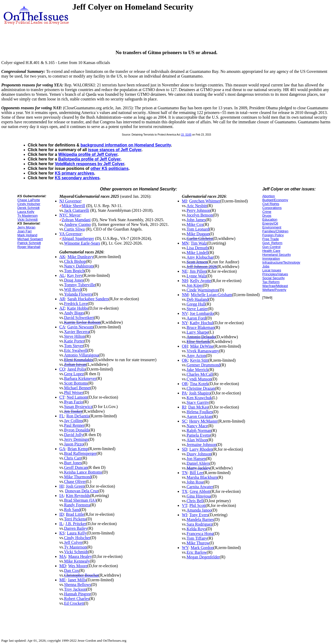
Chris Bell (195, 501)
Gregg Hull (196, 304)
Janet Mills (77, 580)
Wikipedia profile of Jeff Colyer (88, 154)
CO (62, 369)
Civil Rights (271, 204)
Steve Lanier (197, 309)
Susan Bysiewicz (78, 407)
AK (62, 257)
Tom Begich (74, 271)
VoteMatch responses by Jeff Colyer (90, 164)
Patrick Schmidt (29, 243)
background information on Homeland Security (126, 145)
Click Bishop (75, 261)
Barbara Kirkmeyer (80, 378)
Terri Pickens (75, 519)
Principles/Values (275, 274)
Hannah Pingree (77, 594)
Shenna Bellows (78, 585)
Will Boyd (73, 289)
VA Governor (70, 234)
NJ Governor (70, 201)
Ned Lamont (77, 397)
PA (184, 393)
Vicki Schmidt (28, 219)
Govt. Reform (272, 243)
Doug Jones (74, 280)
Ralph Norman (199, 431)
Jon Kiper (195, 285)
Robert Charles (76, 599)
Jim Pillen (198, 271)
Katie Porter (74, 341)
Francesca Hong (200, 534)
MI (184, 201)
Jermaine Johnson (201, 445)
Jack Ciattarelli (76, 210)
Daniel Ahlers (198, 463)
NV (185, 313)
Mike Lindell (197, 253)
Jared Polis (76, 369)
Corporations (272, 208)
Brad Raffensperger (80, 453)
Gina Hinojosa (199, 496)
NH (185, 281)
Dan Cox (71, 570)
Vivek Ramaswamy (203, 351)
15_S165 (186, 135)
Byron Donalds (77, 430)
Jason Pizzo (74, 444)
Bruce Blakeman (200, 327)
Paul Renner (74, 425)
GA (62, 449)
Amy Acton (196, 356)
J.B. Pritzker (76, 524)
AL (62, 275)
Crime (267, 212)
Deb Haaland (197, 299)
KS (62, 533)
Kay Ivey (75, 275)
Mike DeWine (202, 346)
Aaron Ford (196, 318)
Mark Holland (27, 235)
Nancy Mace (197, 426)
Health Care (271, 251)
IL (61, 524)
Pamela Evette (198, 435)
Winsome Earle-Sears (82, 243)
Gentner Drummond (203, 365)
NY (185, 323)
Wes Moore (78, 566)
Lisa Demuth (197, 248)
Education (270, 219)
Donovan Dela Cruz (82, 491)
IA (62, 496)
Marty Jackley (198, 468)
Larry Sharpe (197, 332)
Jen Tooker (73, 411)
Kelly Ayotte (201, 281)
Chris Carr (73, 458)
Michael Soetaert (30, 239)
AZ (62, 308)
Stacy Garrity (198, 402)
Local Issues (272, 270)
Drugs (267, 216)
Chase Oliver (75, 482)
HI (62, 486)
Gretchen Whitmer (205, 201)
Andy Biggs (74, 313)
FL (62, 416)
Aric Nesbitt (197, 206)
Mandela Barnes (200, 519)
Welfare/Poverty (274, 290)
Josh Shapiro (200, 393)
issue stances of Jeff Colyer (115, 150)
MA (63, 556)
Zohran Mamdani (76, 220)
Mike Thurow (198, 543)
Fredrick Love (76, 304)
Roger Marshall (29, 247)
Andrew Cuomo (77, 224)
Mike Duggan (198, 234)
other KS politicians (110, 168)
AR (62, 299)
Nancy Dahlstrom (79, 266)
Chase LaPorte (29, 200)
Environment (272, 227)
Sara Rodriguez (199, 524)
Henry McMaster (203, 421)
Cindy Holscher (29, 204)
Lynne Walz (196, 276)
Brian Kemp (78, 449)
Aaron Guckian (199, 416)
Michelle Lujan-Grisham (211, 295)
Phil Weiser (74, 393)
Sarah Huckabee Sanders (88, 299)
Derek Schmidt (28, 208)
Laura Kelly (26, 212)
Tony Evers (199, 515)
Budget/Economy (275, 200)
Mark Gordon (202, 548)
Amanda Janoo (199, 510)
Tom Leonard (198, 229)
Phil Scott (198, 505)
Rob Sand (72, 510)
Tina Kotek (199, 384)
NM (185, 295)
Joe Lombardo (202, 313)
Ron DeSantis (78, 416)
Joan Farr (25, 231)
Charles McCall (200, 374)
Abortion (268, 196)
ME (62, 580)
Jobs (266, 266)
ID (62, 514)
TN (185, 473)
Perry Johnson (198, 210)
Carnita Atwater (200, 487)
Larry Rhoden (201, 449)
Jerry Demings (76, 439)
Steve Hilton (74, 336)
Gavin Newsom (80, 327)
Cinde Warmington (202, 290)
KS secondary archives (77, 178)
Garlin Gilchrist (200, 238)
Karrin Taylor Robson (82, 322)
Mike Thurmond (78, 477)
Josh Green (75, 486)
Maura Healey (80, 556)
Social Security (273, 278)
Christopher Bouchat (81, 575)
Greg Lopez (74, 374)
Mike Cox (195, 224)
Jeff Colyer (73, 542)
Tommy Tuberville (79, 285)
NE (185, 271)
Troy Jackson (75, 589)
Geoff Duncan (76, 467)
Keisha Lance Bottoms (83, 472)
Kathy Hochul (201, 323)
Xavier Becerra (77, 332)
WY (185, 548)
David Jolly (74, 435)
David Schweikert (79, 318)
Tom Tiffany (197, 538)
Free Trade (271, 239)
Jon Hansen (196, 459)
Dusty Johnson (199, 454)
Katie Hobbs (78, 308)
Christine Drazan (201, 388)
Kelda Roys (196, 529)
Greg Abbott (200, 491)
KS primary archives (75, 173)
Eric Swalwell (76, 350)
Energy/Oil (270, 223)
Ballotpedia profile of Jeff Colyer (89, 159)
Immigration (271, 259)
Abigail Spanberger (78, 238)
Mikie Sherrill (73, 206)
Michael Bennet (77, 388)
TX (185, 491)
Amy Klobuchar (200, 257)
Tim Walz (199, 243)
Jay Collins (73, 421)
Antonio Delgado (201, 337)
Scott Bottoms (76, 383)
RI (184, 407)
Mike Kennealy (77, 561)
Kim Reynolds (78, 496)
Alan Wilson (197, 440)
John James (196, 220)
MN (185, 243)
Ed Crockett (74, 603)
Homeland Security (277, 255)
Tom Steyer (74, 346)
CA (62, 327)
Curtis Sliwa (74, 229)
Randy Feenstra (77, 505)
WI (184, 515)
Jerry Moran (26, 227)
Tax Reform (271, 282)
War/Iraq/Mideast (275, 286)
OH (185, 346)
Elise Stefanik (198, 342)
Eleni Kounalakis (78, 360)
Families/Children (275, 231)
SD (184, 449)
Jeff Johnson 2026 (202, 267)
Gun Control (271, 247)
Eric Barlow (197, 552)
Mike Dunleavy (81, 257)
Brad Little (75, 514)
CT (62, 397)
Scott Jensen (197, 262)
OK (185, 360)
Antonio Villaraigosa (81, 355)
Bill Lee (196, 473)
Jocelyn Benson (200, 215)
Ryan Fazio (73, 402)
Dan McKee (198, 407)
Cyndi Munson (199, 379)
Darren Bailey (76, 528)
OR (185, 384)
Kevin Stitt (199, 360)
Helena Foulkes (200, 412)
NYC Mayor (70, 215)
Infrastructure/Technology (281, 262)
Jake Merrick (197, 370)
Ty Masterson (28, 216)
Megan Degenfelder (203, 557)
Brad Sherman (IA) (80, 500)
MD (63, 566)
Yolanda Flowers (78, 294)
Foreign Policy (273, 235)
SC (184, 421)
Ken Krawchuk (199, 398)
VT (185, 505)
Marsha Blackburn (202, 477)
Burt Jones (73, 463)
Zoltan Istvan (75, 364)
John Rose (195, 482)
